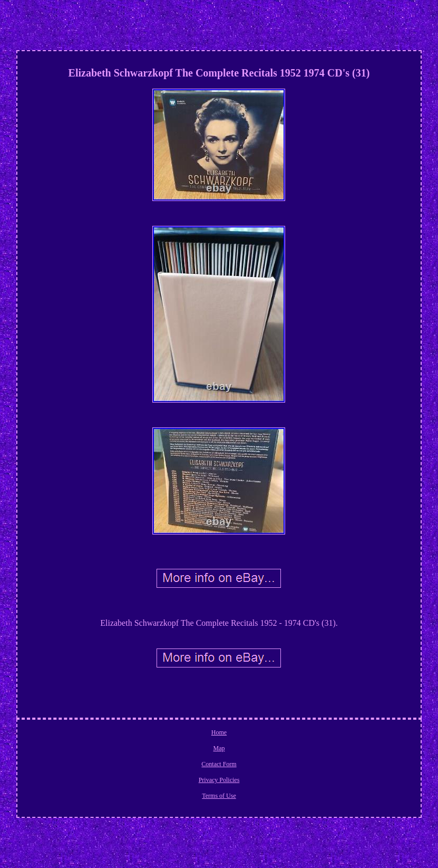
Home (219, 732)
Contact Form (219, 764)
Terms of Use (219, 796)
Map (219, 748)
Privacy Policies (219, 780)
